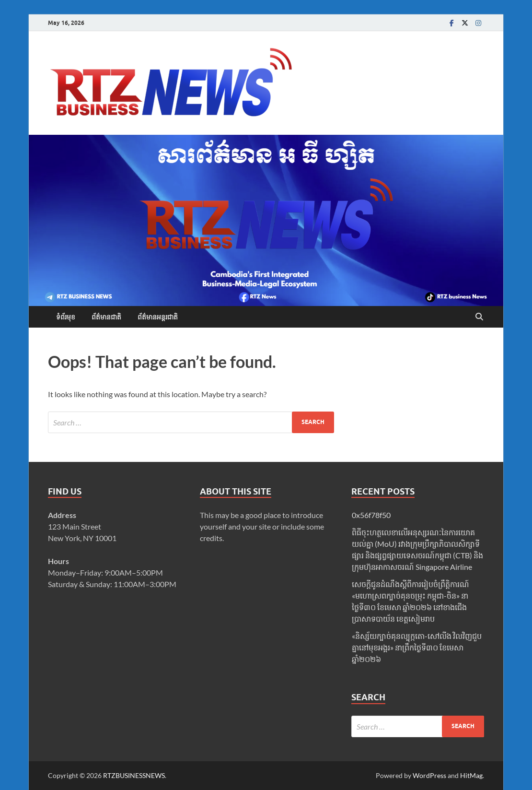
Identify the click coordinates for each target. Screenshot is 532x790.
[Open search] (479, 317)
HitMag (471, 775)
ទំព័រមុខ (66, 317)
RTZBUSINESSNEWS (134, 775)
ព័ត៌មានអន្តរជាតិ (158, 317)
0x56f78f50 (371, 515)
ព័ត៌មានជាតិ (106, 317)
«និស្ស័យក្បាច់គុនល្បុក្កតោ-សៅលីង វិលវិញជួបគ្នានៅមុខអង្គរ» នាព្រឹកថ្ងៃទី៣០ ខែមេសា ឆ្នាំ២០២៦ (417, 647)
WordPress (429, 775)
